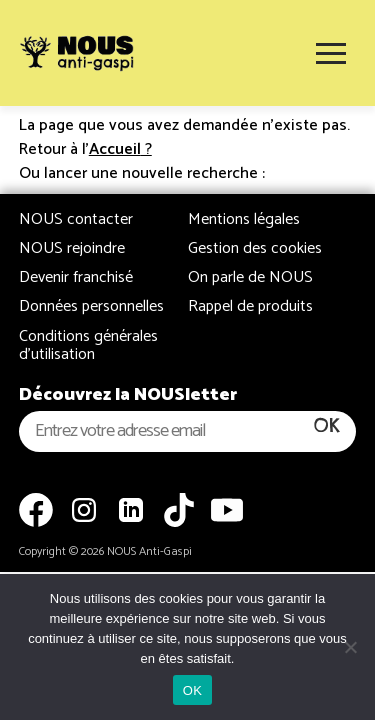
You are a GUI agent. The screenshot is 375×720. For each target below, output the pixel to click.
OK (192, 690)
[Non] (350, 647)
